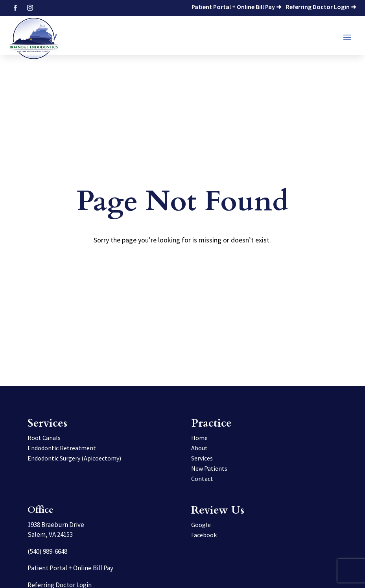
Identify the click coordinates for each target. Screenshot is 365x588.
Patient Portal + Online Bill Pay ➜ (236, 7)
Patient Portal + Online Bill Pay (70, 568)
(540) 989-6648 (47, 551)
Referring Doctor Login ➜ (321, 7)
